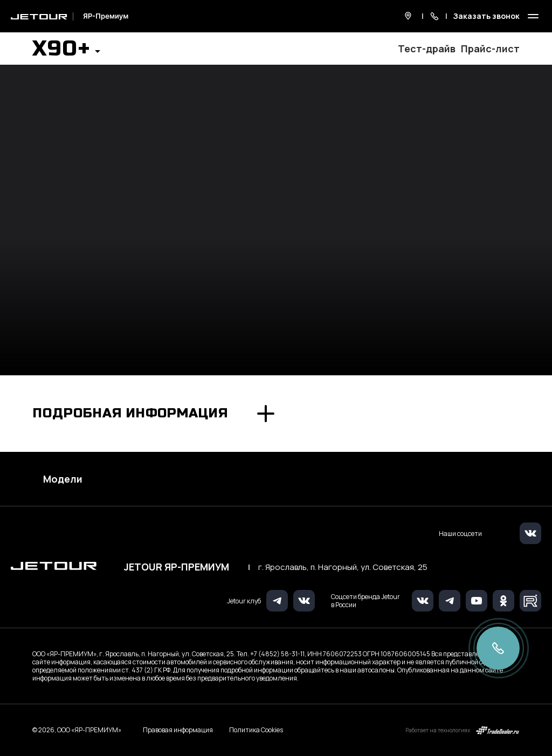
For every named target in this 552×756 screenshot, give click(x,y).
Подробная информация (130, 413)
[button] (66, 52)
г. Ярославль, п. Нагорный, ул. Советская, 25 (343, 567)
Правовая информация (178, 730)
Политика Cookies (256, 730)
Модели (63, 479)
